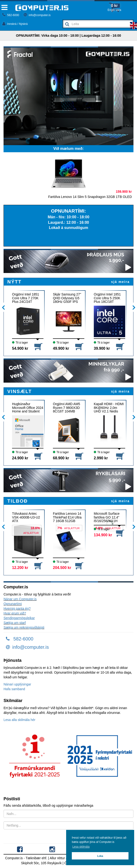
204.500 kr (62, 568)
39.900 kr (102, 348)
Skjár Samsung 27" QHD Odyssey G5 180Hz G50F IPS (67, 298)
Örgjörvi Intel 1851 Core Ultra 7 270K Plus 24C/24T (26, 298)
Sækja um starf (15, 623)
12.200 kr (20, 568)
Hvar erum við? (15, 613)
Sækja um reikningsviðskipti (24, 627)
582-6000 (11, 15)
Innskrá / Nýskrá (15, 24)
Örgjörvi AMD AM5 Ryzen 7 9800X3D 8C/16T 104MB (66, 408)
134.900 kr (103, 535)
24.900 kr (20, 458)
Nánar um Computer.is (20, 599)
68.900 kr (61, 458)
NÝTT (14, 282)
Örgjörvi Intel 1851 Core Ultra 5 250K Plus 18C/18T (107, 298)
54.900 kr (20, 348)
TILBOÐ (17, 501)
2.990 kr (101, 458)
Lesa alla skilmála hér (19, 720)
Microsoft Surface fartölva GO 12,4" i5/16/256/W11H (107, 517)
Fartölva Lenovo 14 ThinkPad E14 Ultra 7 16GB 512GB (67, 517)
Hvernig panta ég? (17, 608)
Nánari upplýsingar (17, 684)
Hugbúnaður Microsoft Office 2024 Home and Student (28, 408)
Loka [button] (100, 856)
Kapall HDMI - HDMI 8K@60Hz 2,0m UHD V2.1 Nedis (109, 408)
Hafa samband (14, 689)
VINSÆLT (20, 391)
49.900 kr (61, 348)
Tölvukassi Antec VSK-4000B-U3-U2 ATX (26, 517)
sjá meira (120, 282)
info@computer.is (37, 15)
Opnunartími (13, 604)
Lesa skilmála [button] (81, 847)
